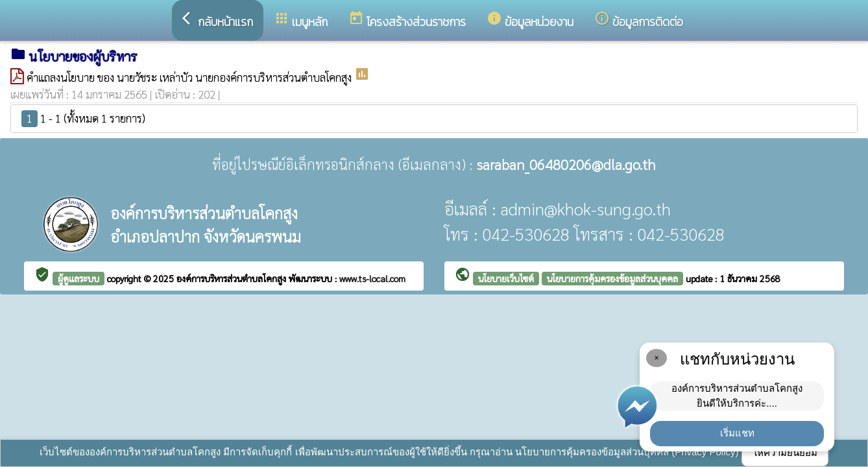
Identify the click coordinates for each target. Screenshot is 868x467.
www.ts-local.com (372, 278)
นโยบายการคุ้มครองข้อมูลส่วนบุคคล (612, 278)
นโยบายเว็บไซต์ (506, 278)
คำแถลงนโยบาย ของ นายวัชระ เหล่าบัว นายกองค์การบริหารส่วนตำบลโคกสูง (190, 77)
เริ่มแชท (737, 433)
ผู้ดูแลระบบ (78, 278)
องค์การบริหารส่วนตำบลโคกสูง (233, 278)
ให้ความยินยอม (785, 452)
